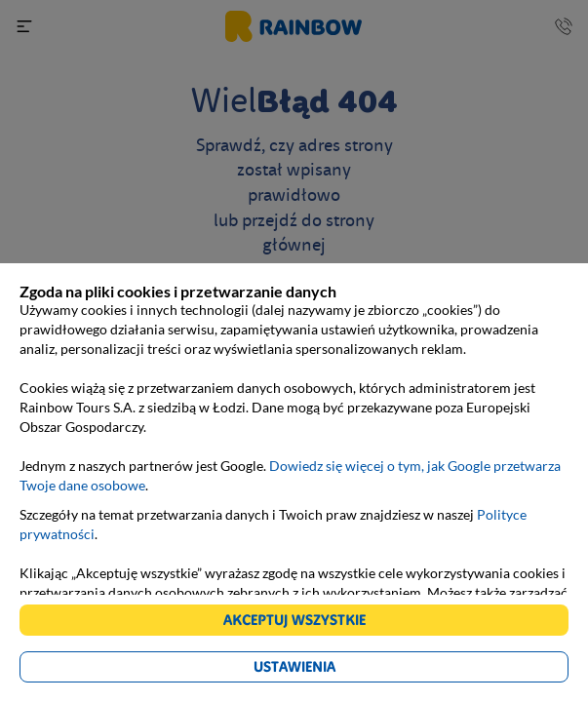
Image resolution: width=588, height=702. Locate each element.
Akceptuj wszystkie (294, 620)
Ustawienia (294, 666)
